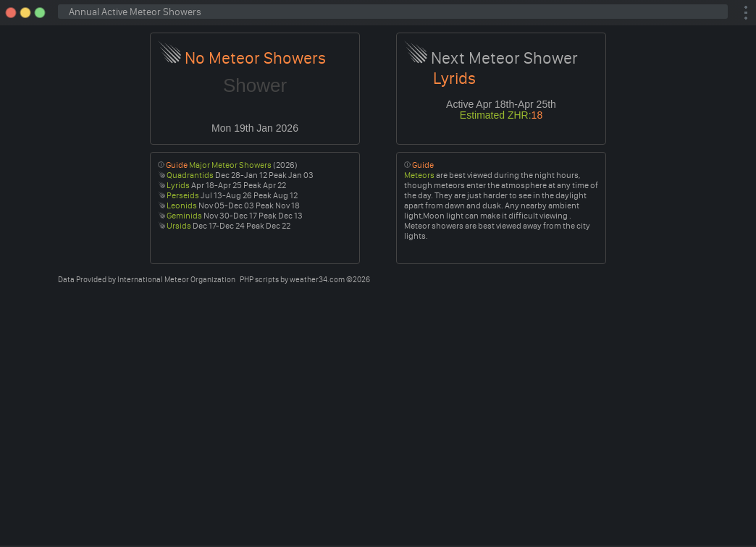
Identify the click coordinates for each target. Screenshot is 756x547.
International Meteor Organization (176, 280)
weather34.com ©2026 (330, 280)
